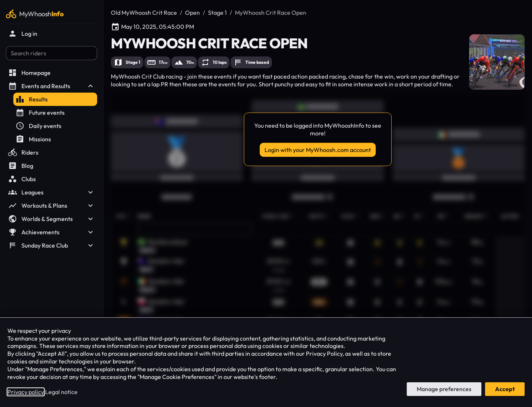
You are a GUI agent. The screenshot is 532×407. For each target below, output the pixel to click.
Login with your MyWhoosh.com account (318, 150)
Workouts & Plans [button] (52, 206)
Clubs (22, 179)
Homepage (29, 73)
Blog (21, 166)
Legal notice (61, 392)
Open (192, 13)
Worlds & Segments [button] (52, 219)
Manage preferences (444, 389)
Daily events (38, 126)
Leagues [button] (52, 192)
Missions (33, 139)
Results (32, 99)
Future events (40, 113)
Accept (505, 389)
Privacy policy (26, 392)
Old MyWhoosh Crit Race (144, 13)
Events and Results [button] (52, 86)
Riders (23, 152)
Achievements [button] (52, 232)
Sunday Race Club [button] (52, 245)
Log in (23, 34)
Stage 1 (217, 13)
